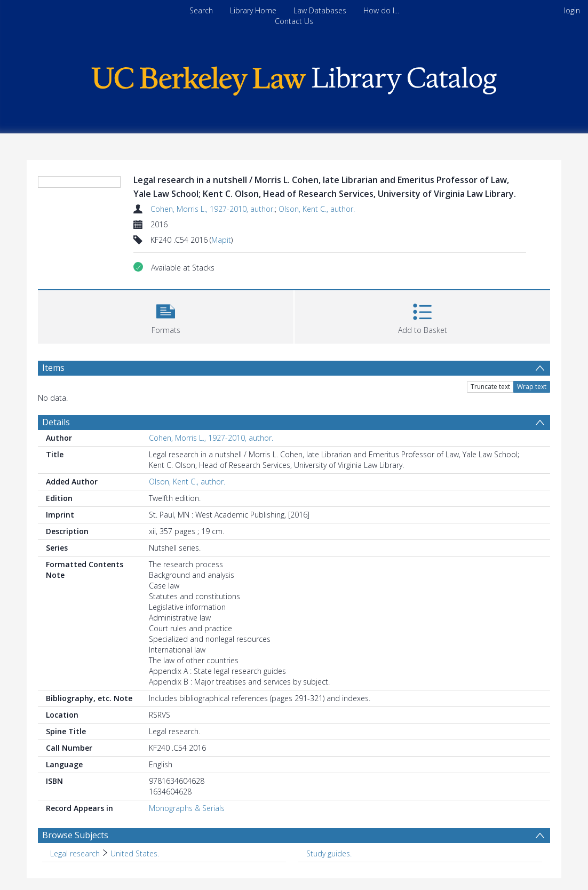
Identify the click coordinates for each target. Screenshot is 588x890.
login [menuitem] (572, 10)
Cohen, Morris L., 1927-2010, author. (213, 209)
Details (56, 422)
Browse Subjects (75, 835)
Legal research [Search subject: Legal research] (75, 853)
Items (53, 368)
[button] (166, 316)
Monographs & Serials (187, 808)
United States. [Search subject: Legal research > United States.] (135, 853)
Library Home (253, 10)
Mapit (221, 240)
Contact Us (294, 21)
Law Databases (320, 10)
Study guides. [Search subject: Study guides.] (329, 853)
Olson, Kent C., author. (317, 209)
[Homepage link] (294, 78)
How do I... (381, 10)
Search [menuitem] (201, 10)
